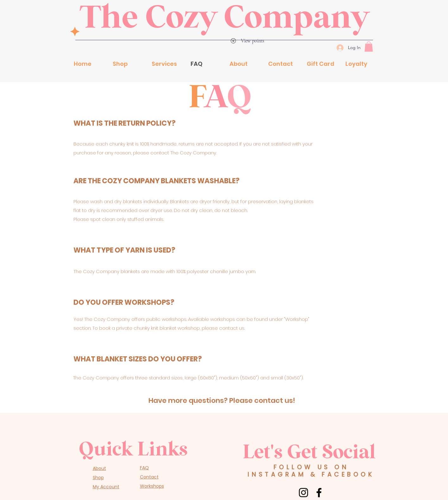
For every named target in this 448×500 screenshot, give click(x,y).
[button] (369, 47)
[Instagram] (303, 493)
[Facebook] (319, 493)
